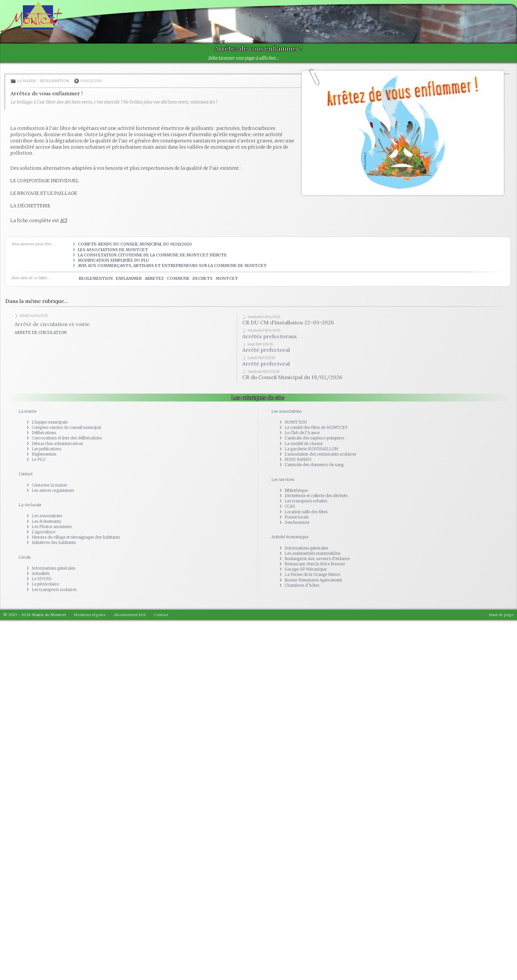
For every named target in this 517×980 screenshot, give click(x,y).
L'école (25, 557)
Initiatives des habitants (54, 542)
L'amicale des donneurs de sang (314, 465)
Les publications (46, 449)
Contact (26, 474)
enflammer (129, 278)
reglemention (96, 278)
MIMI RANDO (298, 459)
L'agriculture (43, 532)
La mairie (27, 81)
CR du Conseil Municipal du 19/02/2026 (292, 377)
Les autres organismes (53, 490)
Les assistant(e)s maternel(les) (313, 553)
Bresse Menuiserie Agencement (313, 580)
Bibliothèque (296, 490)
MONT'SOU (296, 422)
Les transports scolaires (54, 590)
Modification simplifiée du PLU (113, 260)
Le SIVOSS (42, 579)
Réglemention (54, 81)
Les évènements (46, 521)
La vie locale (30, 505)
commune (178, 278)
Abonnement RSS (130, 615)
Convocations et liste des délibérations (67, 438)
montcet (227, 278)
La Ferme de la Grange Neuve (312, 574)
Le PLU (39, 459)
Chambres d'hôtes (302, 585)
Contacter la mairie (49, 485)
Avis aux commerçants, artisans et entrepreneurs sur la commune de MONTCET (172, 266)
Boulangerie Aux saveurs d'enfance (317, 559)
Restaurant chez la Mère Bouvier (315, 564)
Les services (283, 479)
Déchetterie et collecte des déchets (316, 496)
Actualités (41, 573)
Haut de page (501, 615)
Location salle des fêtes (306, 512)
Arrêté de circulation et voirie (52, 324)
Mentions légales (90, 615)
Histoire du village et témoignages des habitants (76, 537)
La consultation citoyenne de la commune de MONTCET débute (152, 255)
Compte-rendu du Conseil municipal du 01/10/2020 (135, 244)
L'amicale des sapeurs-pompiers (314, 438)
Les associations (47, 516)
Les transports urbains (306, 501)
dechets (203, 278)
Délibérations (44, 433)
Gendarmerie (297, 522)
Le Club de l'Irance (302, 433)
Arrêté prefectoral (266, 350)
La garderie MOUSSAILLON (311, 449)
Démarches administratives (57, 444)
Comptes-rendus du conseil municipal (66, 427)
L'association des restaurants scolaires (320, 454)
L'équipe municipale (50, 422)
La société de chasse (304, 444)
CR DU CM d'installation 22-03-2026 (288, 322)
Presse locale (297, 517)
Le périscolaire (45, 584)
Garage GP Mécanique (305, 569)
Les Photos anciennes (52, 527)
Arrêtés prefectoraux (270, 336)
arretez (154, 278)
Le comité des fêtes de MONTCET (316, 427)
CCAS (290, 506)
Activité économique (290, 537)
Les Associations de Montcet (113, 250)
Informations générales (53, 568)
